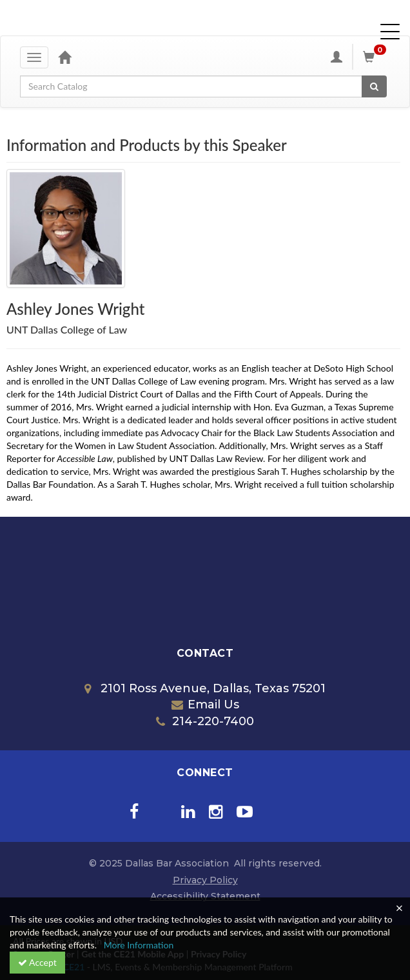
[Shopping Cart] (376, 57)
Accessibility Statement (205, 896)
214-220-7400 (205, 721)
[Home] (64, 57)
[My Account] (337, 57)
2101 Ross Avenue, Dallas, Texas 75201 (205, 688)
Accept (37, 962)
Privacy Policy (205, 880)
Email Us (205, 705)
